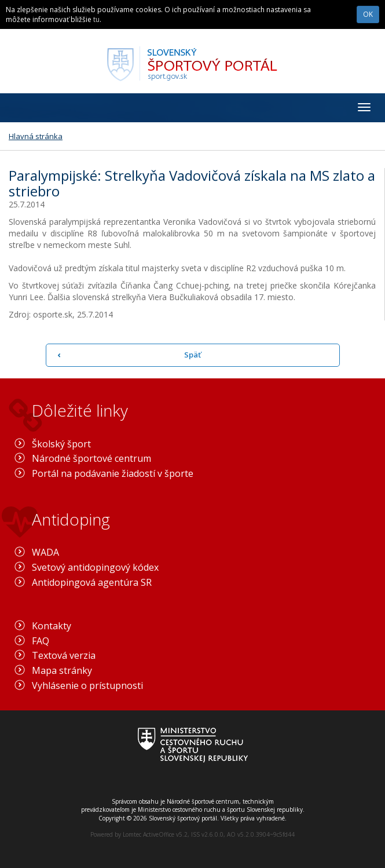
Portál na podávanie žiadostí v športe (113, 473)
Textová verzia (64, 655)
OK (368, 14)
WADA (45, 552)
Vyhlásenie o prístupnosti (87, 685)
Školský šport (61, 444)
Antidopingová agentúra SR (92, 582)
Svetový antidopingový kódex (95, 567)
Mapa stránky (62, 670)
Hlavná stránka (36, 136)
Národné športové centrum (91, 458)
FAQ (41, 641)
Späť (192, 355)
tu (96, 19)
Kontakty (52, 626)
